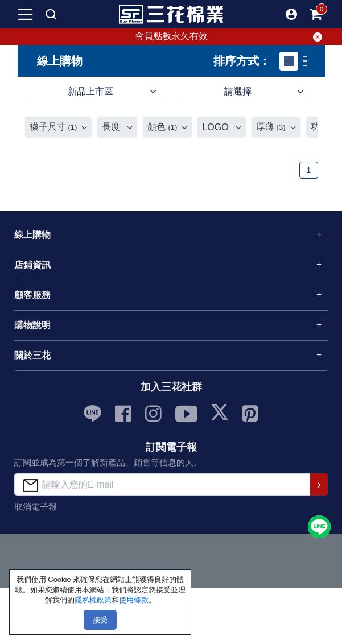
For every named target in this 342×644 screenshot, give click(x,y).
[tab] (289, 61)
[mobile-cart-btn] (316, 14)
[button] (291, 14)
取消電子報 (36, 507)
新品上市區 (90, 91)
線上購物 (32, 235)
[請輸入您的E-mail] (162, 484)
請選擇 (238, 91)
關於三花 (32, 355)
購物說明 (32, 325)
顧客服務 (32, 295)
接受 (100, 620)
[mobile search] (51, 14)
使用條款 (134, 600)
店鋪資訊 (32, 265)
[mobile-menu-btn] (26, 14)
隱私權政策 (93, 600)
